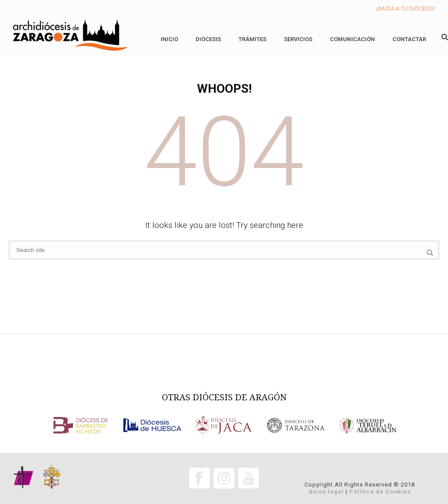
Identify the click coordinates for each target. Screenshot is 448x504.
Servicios (298, 39)
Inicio (169, 39)
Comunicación (352, 39)
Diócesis (208, 39)
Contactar (409, 39)
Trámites (252, 39)
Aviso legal (326, 492)
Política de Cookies (380, 492)
